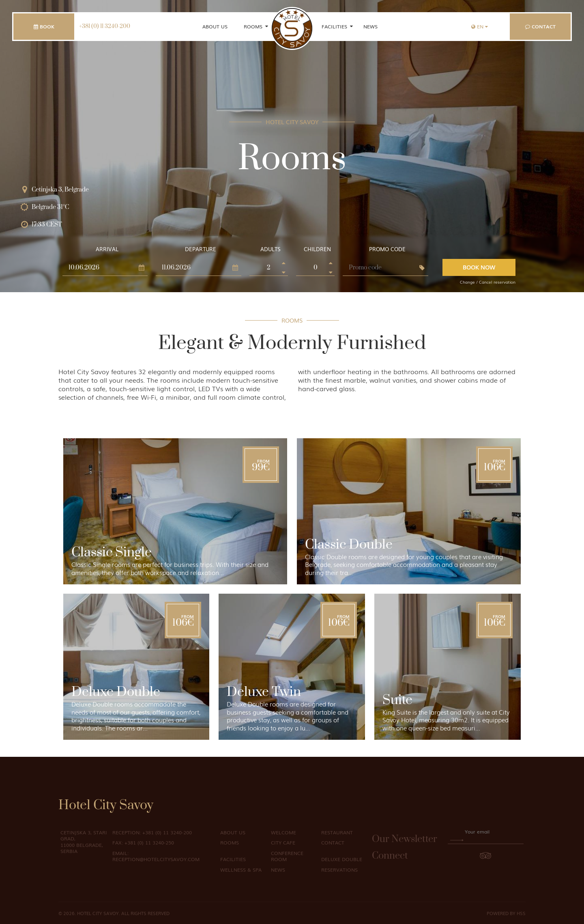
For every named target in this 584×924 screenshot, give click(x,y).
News (370, 26)
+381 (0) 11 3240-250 (143, 842)
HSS (521, 913)
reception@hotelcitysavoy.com (156, 856)
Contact (540, 26)
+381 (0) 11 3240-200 (105, 26)
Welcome (283, 832)
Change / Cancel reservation (488, 282)
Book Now (479, 267)
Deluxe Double (342, 859)
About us (215, 26)
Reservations (339, 870)
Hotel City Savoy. (99, 913)
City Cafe (283, 842)
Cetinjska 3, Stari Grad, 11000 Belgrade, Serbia (84, 842)
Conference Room (287, 856)
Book (44, 26)
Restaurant (337, 832)
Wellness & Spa (241, 870)
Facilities (334, 26)
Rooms (253, 26)
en (480, 26)
